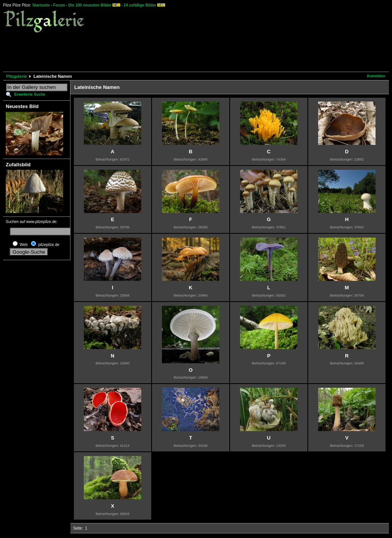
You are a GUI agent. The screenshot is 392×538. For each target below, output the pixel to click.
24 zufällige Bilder (140, 5)
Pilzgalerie (16, 76)
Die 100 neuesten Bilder (90, 5)
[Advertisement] (142, 51)
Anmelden (376, 76)
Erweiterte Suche (30, 94)
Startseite (41, 5)
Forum (59, 5)
